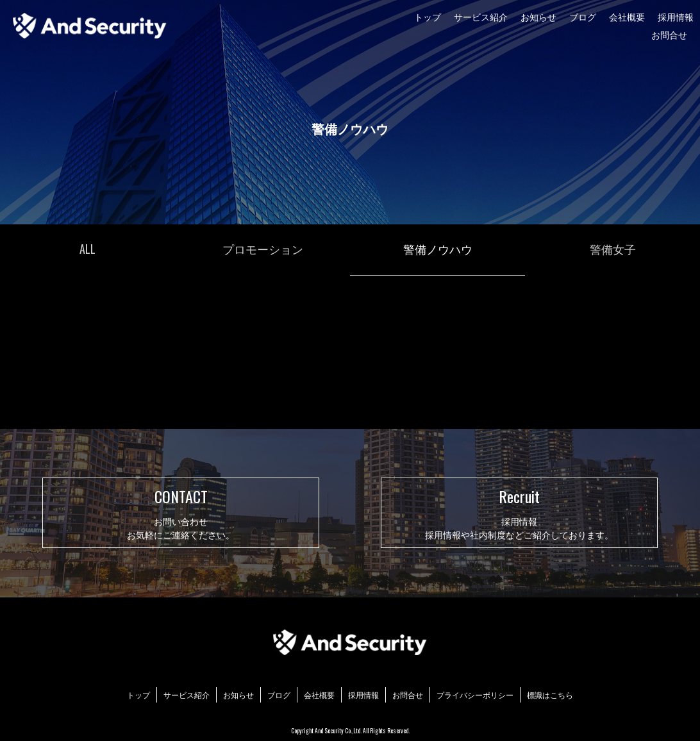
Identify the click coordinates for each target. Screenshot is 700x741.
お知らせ (538, 16)
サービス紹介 (481, 16)
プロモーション (263, 249)
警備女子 (613, 249)
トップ (428, 16)
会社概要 (627, 16)
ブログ (583, 16)
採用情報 (676, 16)
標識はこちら (550, 695)
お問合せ (669, 34)
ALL (88, 249)
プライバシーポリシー (475, 695)
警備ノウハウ (438, 249)
